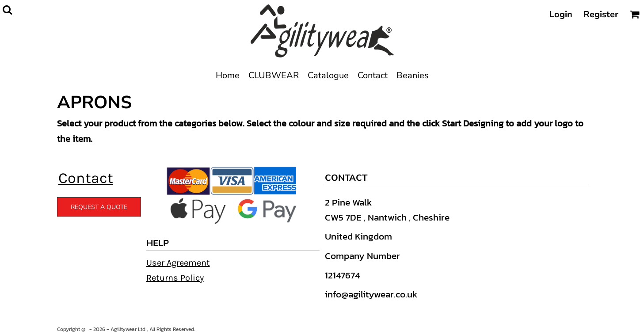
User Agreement (178, 263)
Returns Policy (175, 278)
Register (601, 14)
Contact (86, 178)
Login (561, 14)
